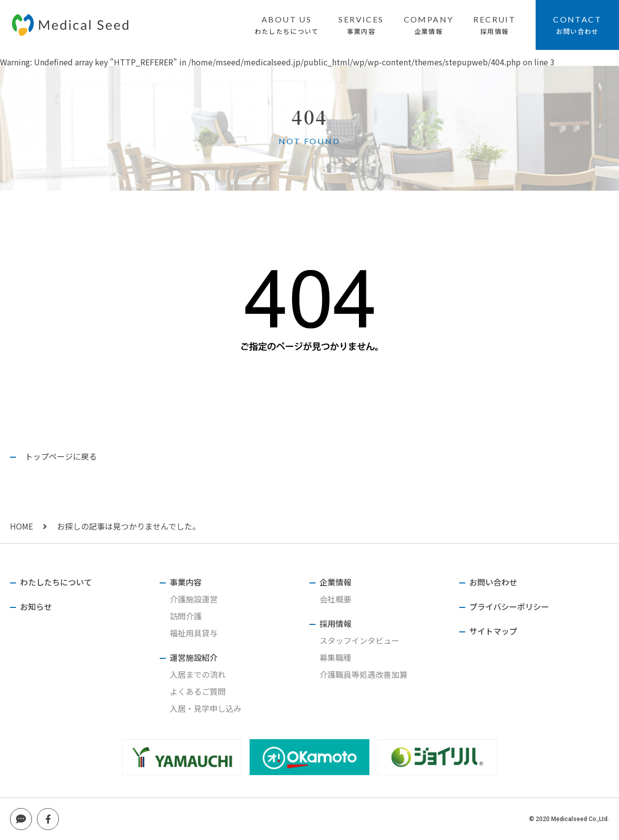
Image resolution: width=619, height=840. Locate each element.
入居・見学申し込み (206, 708)
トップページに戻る (61, 456)
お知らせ (36, 606)
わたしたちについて (287, 31)
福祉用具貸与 (194, 633)
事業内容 (361, 31)
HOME (21, 526)
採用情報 (494, 31)
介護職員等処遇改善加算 (363, 674)
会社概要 (335, 599)
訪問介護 (186, 616)
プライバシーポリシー (509, 606)
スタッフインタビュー (359, 640)
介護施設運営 (194, 599)
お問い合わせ (578, 31)
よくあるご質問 (198, 691)
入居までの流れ (198, 674)
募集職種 (335, 657)
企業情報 (429, 31)
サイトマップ (493, 631)
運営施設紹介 (194, 657)
